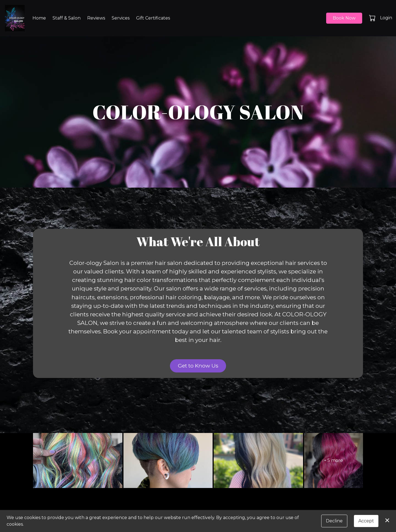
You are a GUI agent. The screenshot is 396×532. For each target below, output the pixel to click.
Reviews (96, 18)
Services (121, 18)
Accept (366, 521)
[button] (373, 18)
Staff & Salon (67, 18)
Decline (334, 521)
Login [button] (386, 18)
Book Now (344, 18)
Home (39, 18)
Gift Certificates (153, 18)
